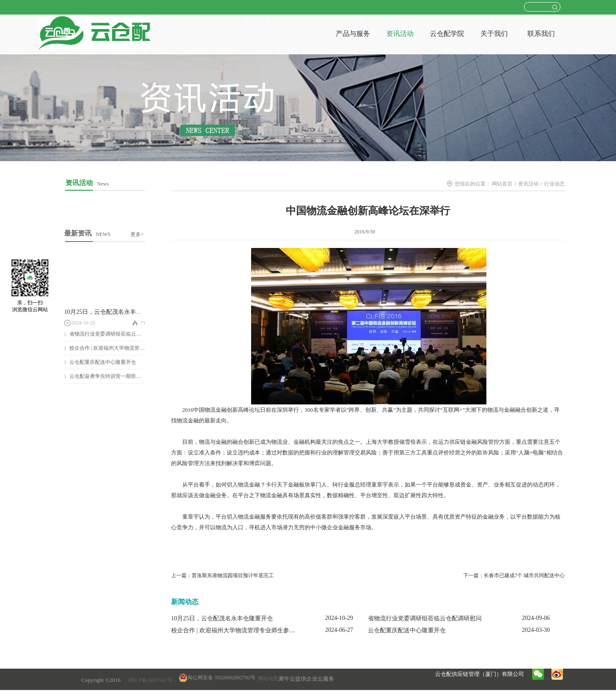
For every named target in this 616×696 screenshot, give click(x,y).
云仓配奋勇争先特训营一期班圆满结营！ (115, 376)
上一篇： (222, 575)
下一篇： (514, 575)
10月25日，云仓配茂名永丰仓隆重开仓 (115, 312)
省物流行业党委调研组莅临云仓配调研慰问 (118, 334)
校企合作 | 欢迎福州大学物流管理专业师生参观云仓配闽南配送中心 (260, 630)
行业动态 (554, 184)
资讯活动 (528, 184)
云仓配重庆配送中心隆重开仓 (103, 362)
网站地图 (267, 678)
